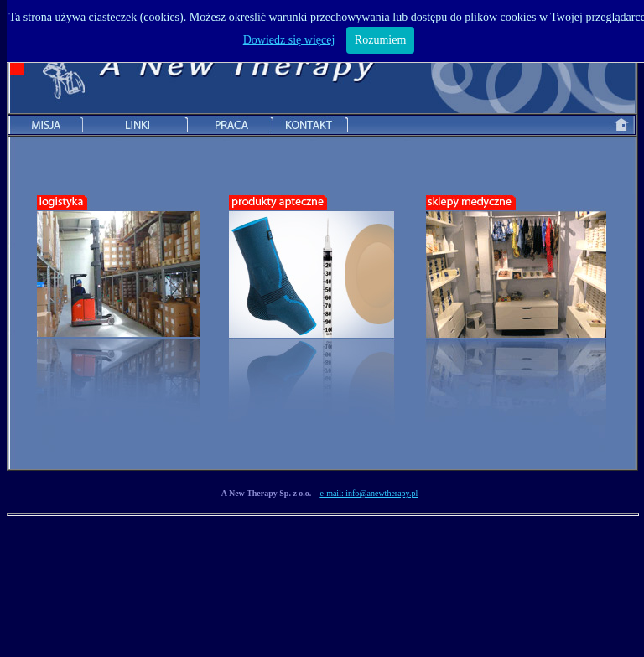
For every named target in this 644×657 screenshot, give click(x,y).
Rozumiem (380, 40)
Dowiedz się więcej (289, 40)
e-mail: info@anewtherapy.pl (369, 493)
